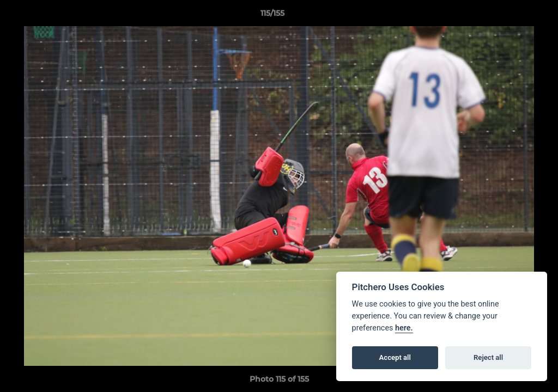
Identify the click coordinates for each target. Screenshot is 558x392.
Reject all (488, 357)
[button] (512, 16)
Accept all (395, 357)
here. (404, 328)
